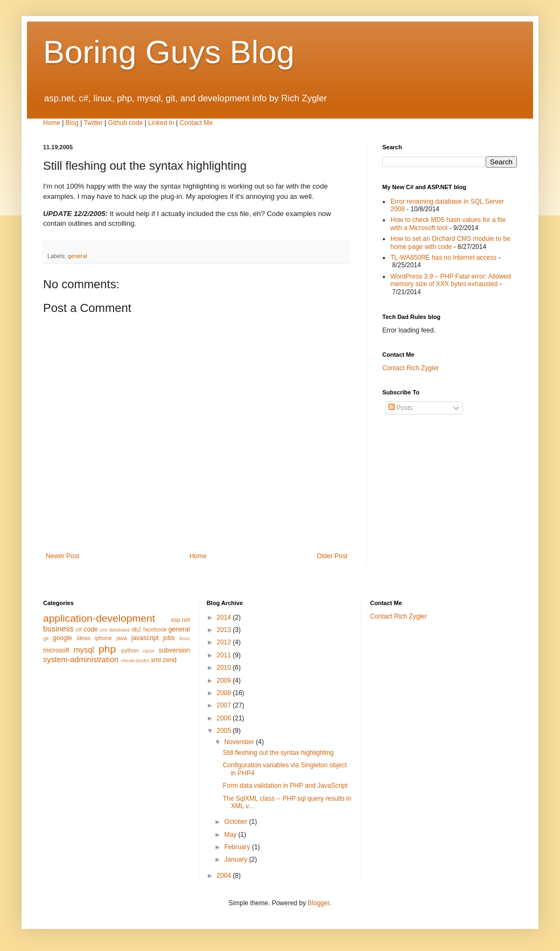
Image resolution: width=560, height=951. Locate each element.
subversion (174, 650)
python (130, 650)
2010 (225, 668)
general (78, 256)
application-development (99, 618)
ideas (83, 638)
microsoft (56, 650)
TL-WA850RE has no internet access (443, 258)
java (122, 638)
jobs (169, 638)
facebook (155, 629)
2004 (225, 876)
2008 (225, 693)
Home (52, 123)
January (237, 859)
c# (79, 629)
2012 (225, 642)
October (237, 822)
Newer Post (62, 556)
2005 (225, 731)
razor (149, 651)
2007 (225, 705)
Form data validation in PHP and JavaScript (285, 786)
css (103, 630)
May (232, 835)
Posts (400, 408)
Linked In (161, 123)
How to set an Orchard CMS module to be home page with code (450, 242)
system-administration (81, 660)
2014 (225, 617)
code (90, 629)
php (107, 649)
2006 (225, 718)
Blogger (318, 903)
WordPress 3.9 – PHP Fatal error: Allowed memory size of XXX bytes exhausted (451, 280)
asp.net (180, 620)
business (58, 629)
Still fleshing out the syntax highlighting (278, 753)
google (62, 638)
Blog (72, 123)
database (119, 630)
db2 (137, 629)
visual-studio (135, 660)
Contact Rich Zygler (411, 368)
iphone (103, 638)
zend (170, 660)
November (240, 742)
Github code (126, 123)
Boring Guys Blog (169, 52)
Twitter (93, 123)
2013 (225, 630)
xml (156, 660)
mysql (84, 650)
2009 (225, 681)
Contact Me (196, 123)
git (46, 638)
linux (185, 638)
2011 (225, 655)
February (238, 847)
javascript (145, 638)
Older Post (332, 556)
